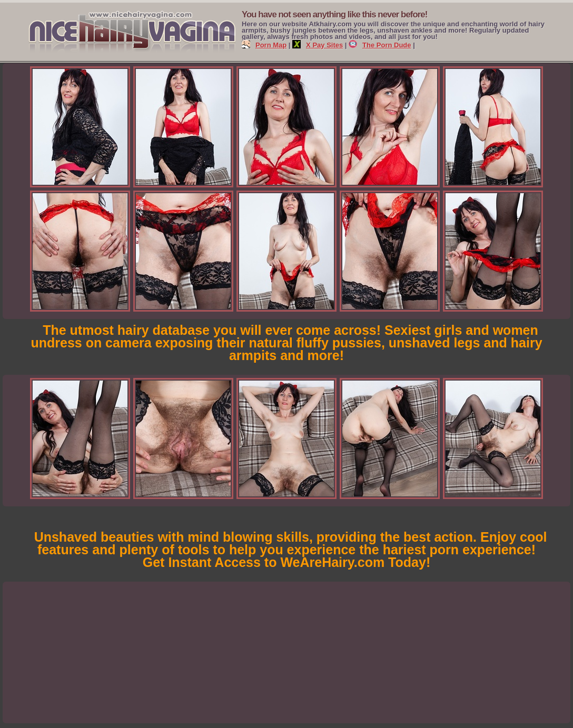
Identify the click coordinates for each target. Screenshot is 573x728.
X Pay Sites (318, 45)
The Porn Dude (380, 45)
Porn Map (264, 45)
